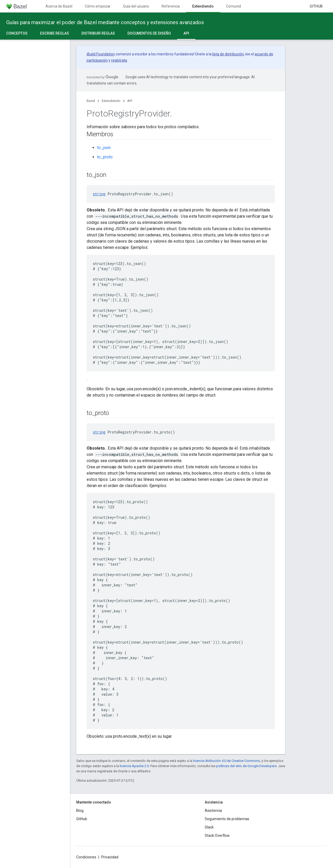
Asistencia (213, 811)
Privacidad (110, 857)
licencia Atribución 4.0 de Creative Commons (226, 761)
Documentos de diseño (149, 33)
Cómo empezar (98, 6)
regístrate (119, 60)
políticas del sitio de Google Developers (246, 766)
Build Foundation (101, 54)
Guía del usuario (136, 6)
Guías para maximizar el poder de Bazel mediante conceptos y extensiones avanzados (105, 22)
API (130, 101)
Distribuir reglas (98, 33)
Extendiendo (111, 101)
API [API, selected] (186, 33)
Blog (80, 811)
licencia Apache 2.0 (134, 766)
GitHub (316, 6)
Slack (209, 827)
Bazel (91, 101)
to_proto (105, 157)
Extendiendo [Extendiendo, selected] (203, 6)
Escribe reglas (55, 33)
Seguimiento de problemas (227, 819)
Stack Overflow (217, 835)
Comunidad (236, 6)
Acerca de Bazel (59, 6)
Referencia (171, 6)
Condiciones (86, 857)
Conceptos (17, 33)
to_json (104, 148)
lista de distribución (228, 54)
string (99, 194)
